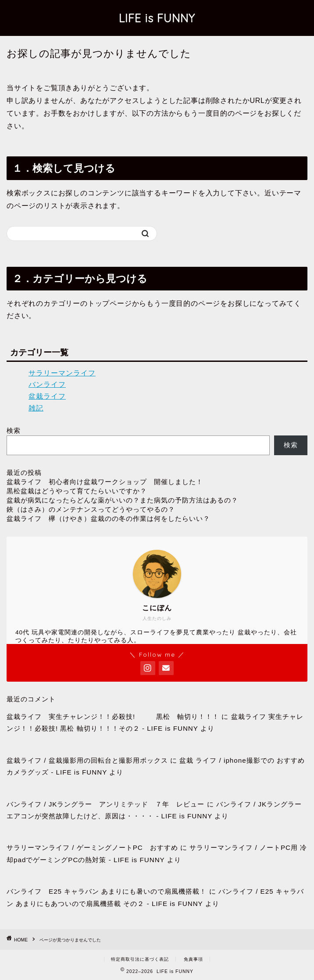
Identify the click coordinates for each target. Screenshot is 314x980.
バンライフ (47, 384)
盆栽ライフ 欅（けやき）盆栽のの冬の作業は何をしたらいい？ (108, 518)
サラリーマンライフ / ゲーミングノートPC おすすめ (92, 847)
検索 (14, 430)
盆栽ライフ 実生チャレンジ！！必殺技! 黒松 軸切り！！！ (113, 716)
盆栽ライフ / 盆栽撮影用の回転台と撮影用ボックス (87, 760)
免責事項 (193, 959)
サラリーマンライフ (62, 373)
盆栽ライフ (47, 396)
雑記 (36, 408)
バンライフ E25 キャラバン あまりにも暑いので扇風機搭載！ (107, 891)
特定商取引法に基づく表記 (140, 959)
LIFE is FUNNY (157, 18)
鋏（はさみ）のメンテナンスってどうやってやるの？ (91, 509)
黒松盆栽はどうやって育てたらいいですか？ (77, 491)
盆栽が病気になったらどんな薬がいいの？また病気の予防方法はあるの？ (122, 500)
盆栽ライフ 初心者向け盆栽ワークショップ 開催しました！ (105, 482)
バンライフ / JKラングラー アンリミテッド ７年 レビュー (105, 804)
